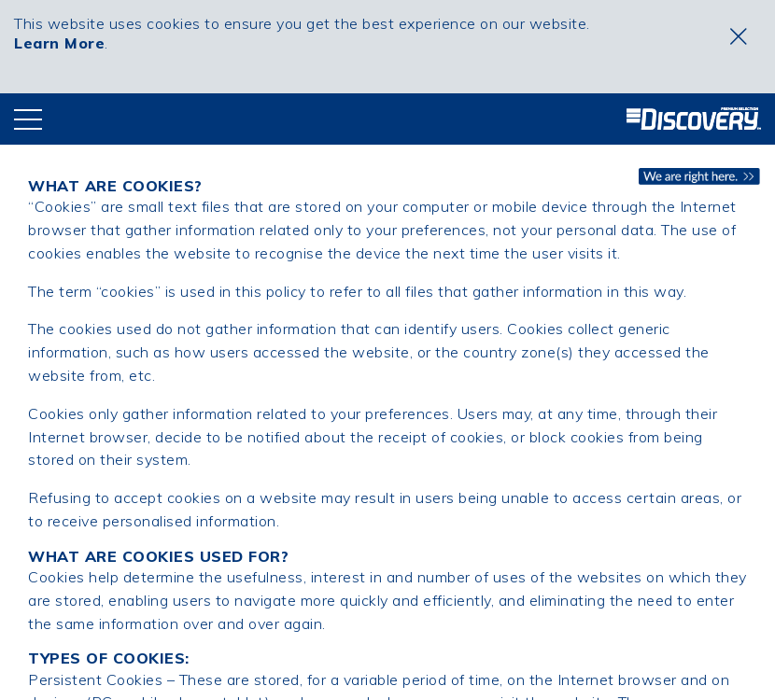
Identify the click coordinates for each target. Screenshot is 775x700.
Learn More (59, 43)
